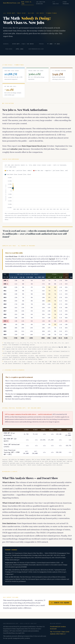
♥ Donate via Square (60, 603)
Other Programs (66, 3)
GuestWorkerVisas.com (11, 3)
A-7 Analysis (56, 3)
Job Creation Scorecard (41, 3)
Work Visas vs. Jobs (27, 3)
